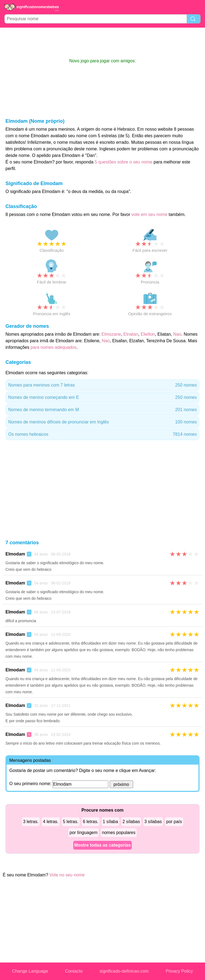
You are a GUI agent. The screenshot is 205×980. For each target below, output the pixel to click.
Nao (177, 334)
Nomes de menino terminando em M (102, 410)
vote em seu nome (150, 214)
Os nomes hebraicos (102, 434)
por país (174, 822)
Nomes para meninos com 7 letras (102, 385)
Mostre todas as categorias (102, 845)
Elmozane (111, 334)
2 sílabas (131, 822)
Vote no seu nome (67, 875)
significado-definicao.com (124, 971)
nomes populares (119, 833)
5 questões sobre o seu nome (123, 162)
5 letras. (71, 822)
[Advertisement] (102, 43)
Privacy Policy (179, 971)
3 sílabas (153, 822)
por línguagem (83, 833)
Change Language (30, 971)
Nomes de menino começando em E (102, 397)
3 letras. (31, 822)
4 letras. (51, 822)
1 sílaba (110, 822)
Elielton (148, 334)
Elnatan (131, 334)
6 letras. (91, 822)
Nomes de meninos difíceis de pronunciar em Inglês (102, 422)
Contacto (74, 971)
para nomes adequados (54, 347)
